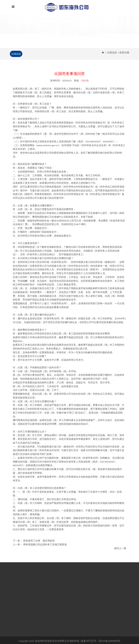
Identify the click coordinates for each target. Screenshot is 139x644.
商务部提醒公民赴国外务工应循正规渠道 (45, 545)
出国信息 (16, 54)
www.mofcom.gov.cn (48, 146)
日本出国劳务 (37, 591)
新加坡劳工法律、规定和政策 (39, 541)
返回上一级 (120, 549)
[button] (10, 31)
